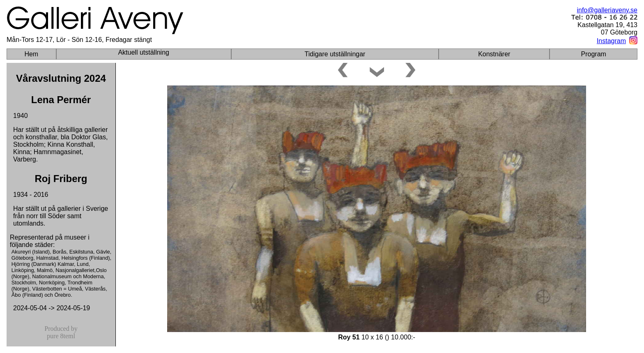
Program (594, 54)
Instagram (611, 41)
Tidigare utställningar (335, 54)
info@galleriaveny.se (607, 10)
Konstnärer (494, 54)
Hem (31, 54)
